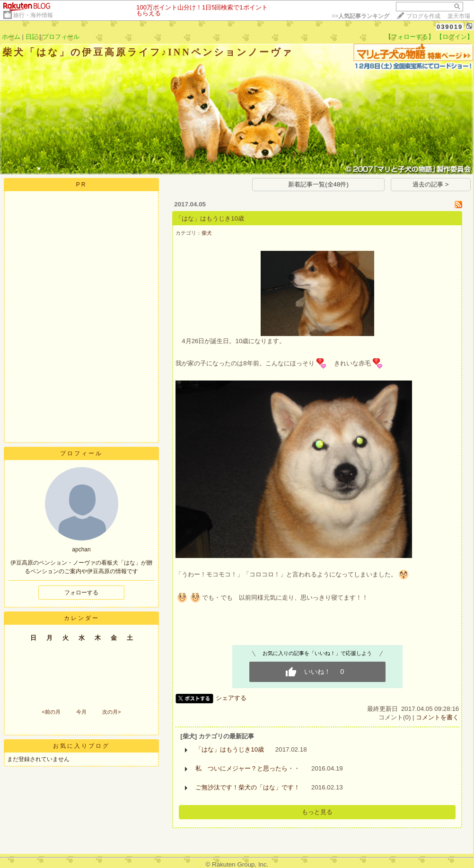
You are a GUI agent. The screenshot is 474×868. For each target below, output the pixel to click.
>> (360, 16)
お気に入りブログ (81, 746)
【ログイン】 (455, 37)
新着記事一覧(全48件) (318, 184)
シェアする (231, 698)
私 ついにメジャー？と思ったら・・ (248, 768)
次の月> (111, 712)
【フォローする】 (410, 37)
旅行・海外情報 (33, 15)
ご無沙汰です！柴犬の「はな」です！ (248, 787)
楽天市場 (459, 16)
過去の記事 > (431, 184)
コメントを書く (437, 717)
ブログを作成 (423, 16)
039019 (450, 27)
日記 (32, 37)
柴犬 (207, 233)
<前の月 (51, 712)
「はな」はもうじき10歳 (210, 218)
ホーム (11, 37)
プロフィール (61, 37)
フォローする (81, 593)
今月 (81, 712)
